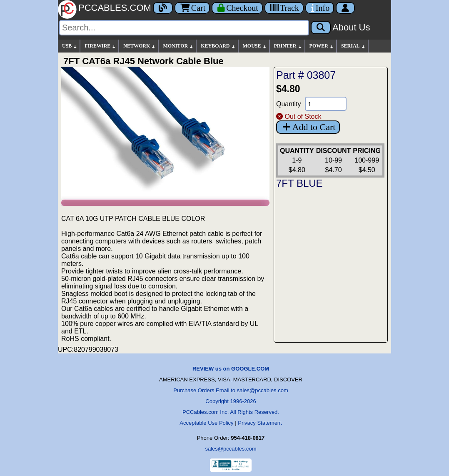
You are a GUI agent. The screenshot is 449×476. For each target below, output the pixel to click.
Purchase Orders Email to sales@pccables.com (231, 390)
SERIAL (353, 46)
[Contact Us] (320, 8)
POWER (322, 46)
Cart (192, 8)
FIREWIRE (100, 46)
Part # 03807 (306, 75)
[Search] (184, 28)
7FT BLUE (299, 183)
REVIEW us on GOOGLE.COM (231, 369)
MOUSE (255, 46)
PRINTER (288, 46)
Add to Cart (308, 127)
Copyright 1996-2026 (231, 401)
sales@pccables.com (231, 449)
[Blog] (163, 8)
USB (70, 46)
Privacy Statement (260, 423)
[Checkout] (237, 8)
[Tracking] (284, 8)
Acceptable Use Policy (206, 423)
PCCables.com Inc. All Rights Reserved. (231, 412)
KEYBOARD (218, 46)
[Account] (345, 8)
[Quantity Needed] (326, 104)
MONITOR (178, 46)
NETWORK (140, 46)
